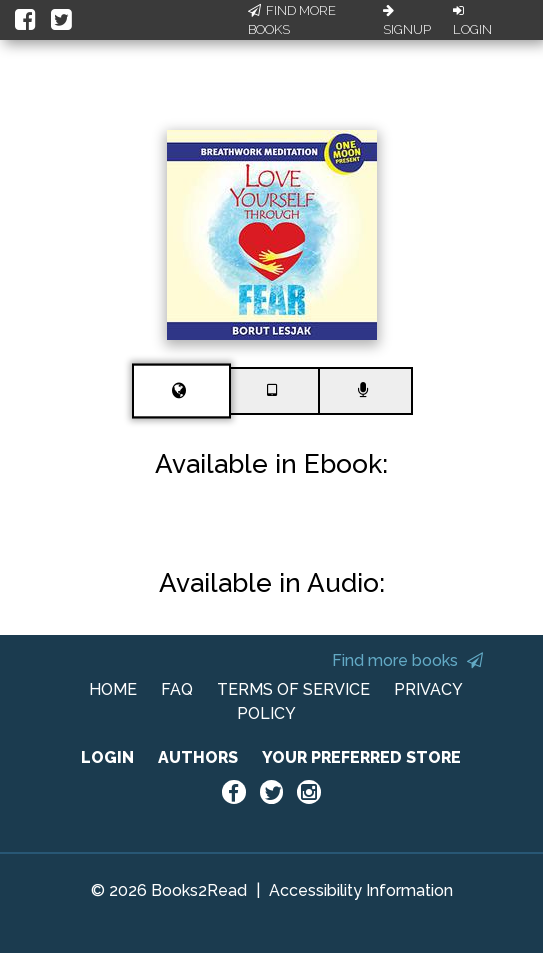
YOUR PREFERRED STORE (361, 757)
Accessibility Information (361, 890)
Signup (407, 21)
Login (472, 21)
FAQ (177, 689)
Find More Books (292, 20)
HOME (113, 689)
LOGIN (107, 757)
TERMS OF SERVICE (293, 689)
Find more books (407, 660)
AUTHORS (198, 757)
